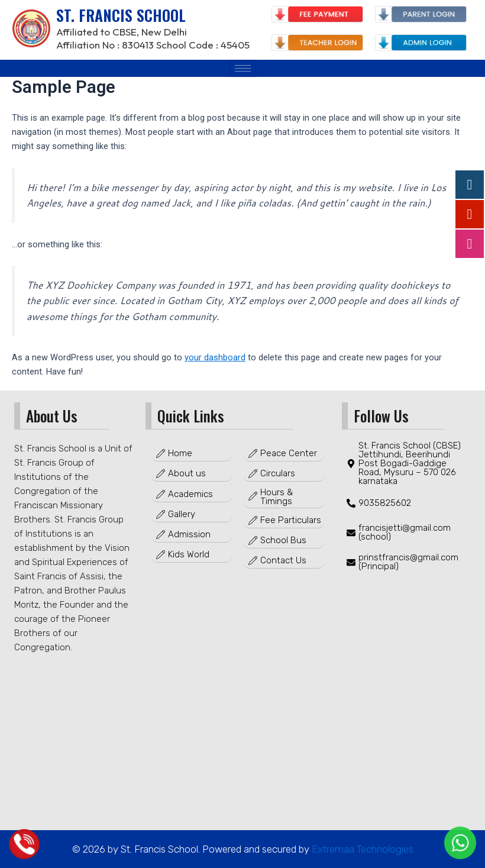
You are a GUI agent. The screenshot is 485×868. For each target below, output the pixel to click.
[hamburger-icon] (243, 68)
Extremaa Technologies (361, 849)
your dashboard (215, 357)
